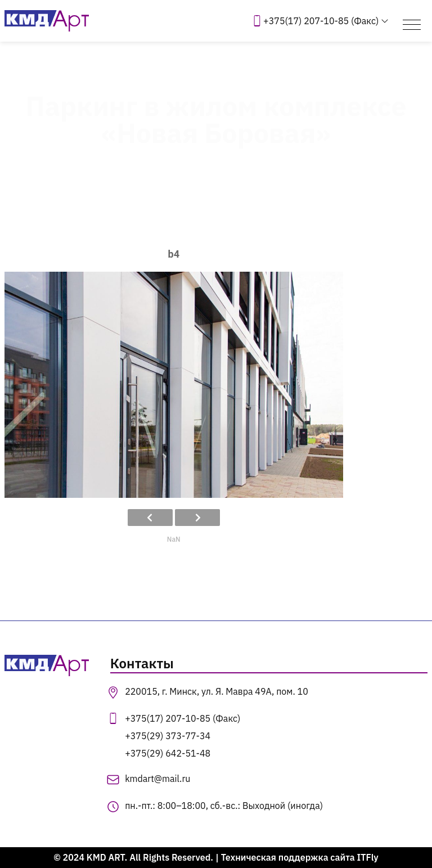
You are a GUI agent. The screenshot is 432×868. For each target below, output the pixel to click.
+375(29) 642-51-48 (168, 753)
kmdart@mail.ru (157, 779)
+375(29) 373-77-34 (168, 736)
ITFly (368, 857)
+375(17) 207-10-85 (321, 21)
